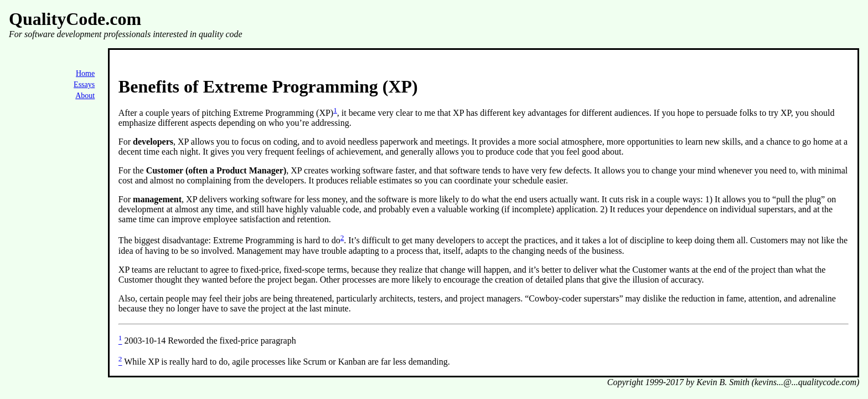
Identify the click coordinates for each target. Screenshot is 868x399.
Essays (84, 85)
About (85, 96)
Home (85, 73)
